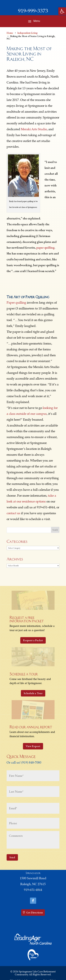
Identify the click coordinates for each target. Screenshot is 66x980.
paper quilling (45, 247)
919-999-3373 (33, 11)
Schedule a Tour (33, 693)
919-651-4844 (33, 890)
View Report (33, 746)
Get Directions (35, 912)
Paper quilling (16, 303)
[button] (62, 11)
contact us (13, 514)
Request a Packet (33, 640)
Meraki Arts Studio (34, 130)
